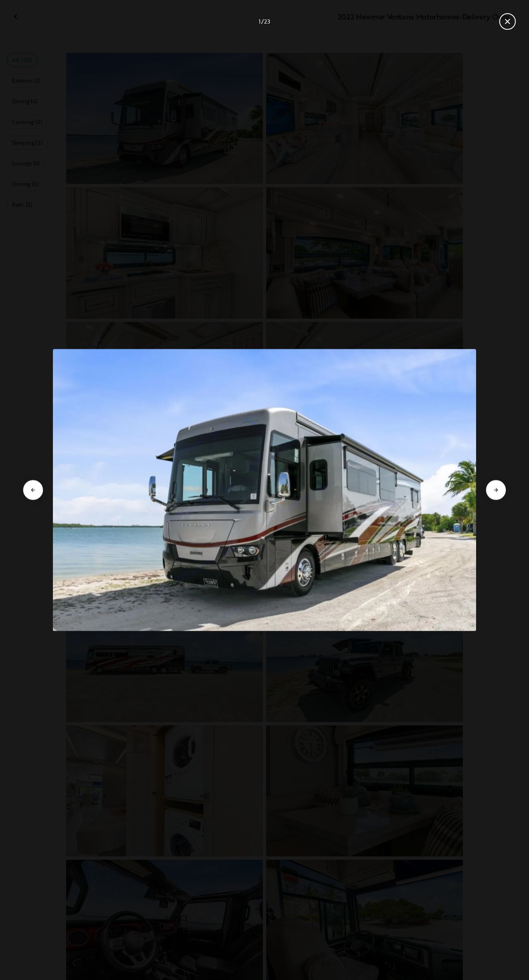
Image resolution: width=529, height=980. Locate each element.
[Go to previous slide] (33, 490)
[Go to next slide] (496, 490)
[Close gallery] (508, 21)
